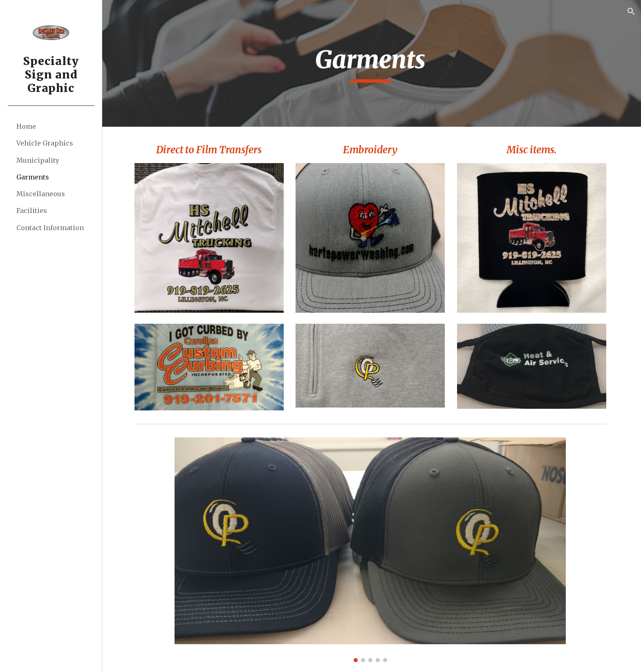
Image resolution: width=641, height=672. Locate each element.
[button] (631, 11)
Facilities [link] (32, 211)
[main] (372, 63)
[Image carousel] (371, 550)
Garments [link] (33, 177)
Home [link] (26, 126)
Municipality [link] (38, 160)
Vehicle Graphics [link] (45, 143)
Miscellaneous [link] (41, 194)
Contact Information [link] (50, 228)
